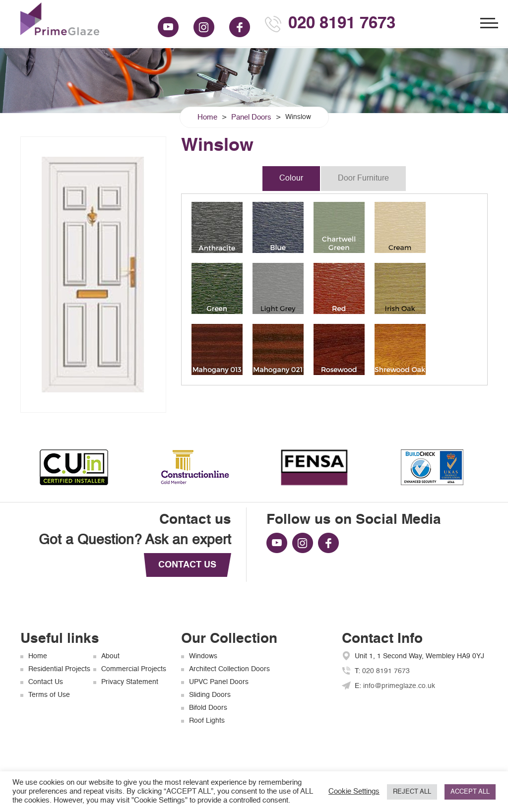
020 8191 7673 (342, 24)
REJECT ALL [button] (412, 792)
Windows (203, 656)
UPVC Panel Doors (219, 682)
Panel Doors (251, 117)
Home (207, 117)
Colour (291, 179)
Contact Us (46, 682)
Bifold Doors (208, 708)
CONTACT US (187, 565)
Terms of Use (49, 695)
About (110, 656)
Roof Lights (207, 721)
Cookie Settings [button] (354, 792)
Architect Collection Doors (229, 669)
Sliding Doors (210, 695)
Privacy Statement (130, 682)
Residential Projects (59, 669)
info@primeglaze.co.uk (399, 686)
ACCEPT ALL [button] (470, 792)
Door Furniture (363, 179)
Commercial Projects (134, 669)
